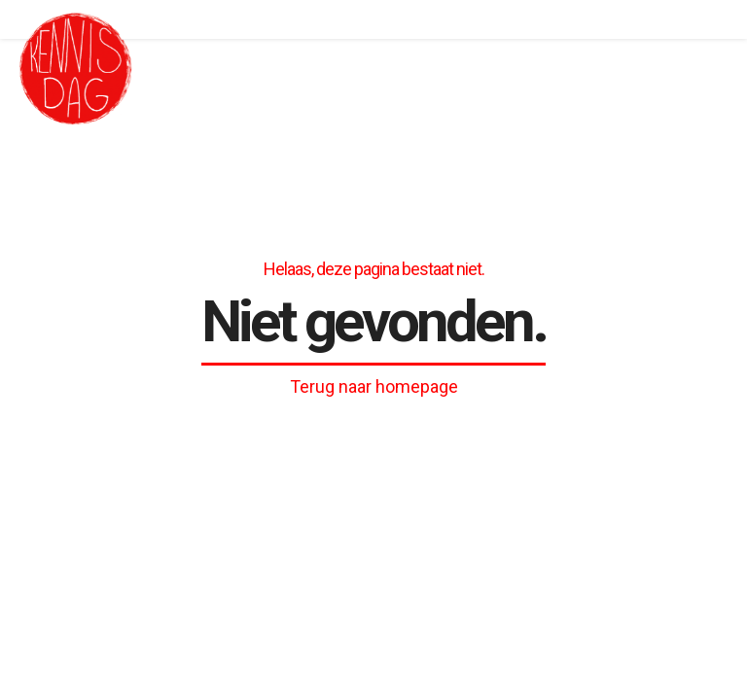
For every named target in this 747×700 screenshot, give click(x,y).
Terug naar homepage (374, 386)
